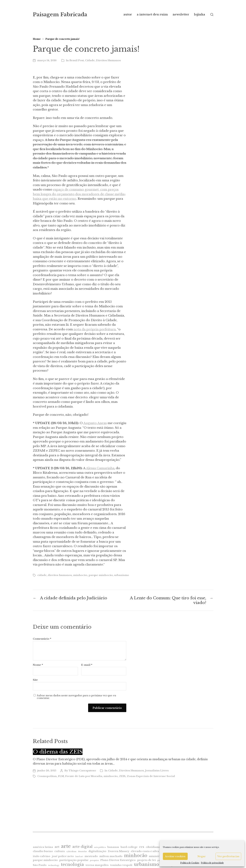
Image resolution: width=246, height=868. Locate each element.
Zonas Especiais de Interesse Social (151, 776)
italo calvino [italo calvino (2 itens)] (42, 856)
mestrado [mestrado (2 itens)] (91, 856)
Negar (202, 856)
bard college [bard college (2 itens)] (129, 847)
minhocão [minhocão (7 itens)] (136, 856)
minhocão (80, 575)
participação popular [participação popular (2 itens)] (74, 860)
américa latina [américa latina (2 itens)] (43, 847)
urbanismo (122, 575)
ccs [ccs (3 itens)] (142, 847)
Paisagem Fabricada (60, 14)
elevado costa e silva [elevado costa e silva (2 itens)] (145, 851)
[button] (212, 14)
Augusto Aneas (95, 423)
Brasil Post (77, 60)
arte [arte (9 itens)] (66, 846)
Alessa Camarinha (100, 468)
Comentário (42, 639)
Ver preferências (228, 856)
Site (35, 680)
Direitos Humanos (108, 60)
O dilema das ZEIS (58, 752)
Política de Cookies (190, 863)
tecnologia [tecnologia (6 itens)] (72, 864)
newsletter (181, 14)
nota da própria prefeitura (95, 329)
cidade (42, 575)
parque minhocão (101, 575)
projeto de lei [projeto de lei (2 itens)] (147, 860)
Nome (38, 665)
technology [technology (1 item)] (54, 865)
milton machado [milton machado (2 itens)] (111, 856)
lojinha (200, 14)
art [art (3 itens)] (57, 847)
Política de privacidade (212, 863)
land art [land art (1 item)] (79, 856)
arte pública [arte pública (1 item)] (100, 847)
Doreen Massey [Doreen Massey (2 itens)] (119, 851)
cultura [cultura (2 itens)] (60, 851)
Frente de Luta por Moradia (84, 776)
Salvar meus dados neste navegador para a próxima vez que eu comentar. (77, 697)
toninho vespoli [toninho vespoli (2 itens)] (121, 865)
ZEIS (122, 776)
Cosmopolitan (47, 776)
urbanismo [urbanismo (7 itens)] (146, 864)
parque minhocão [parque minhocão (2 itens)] (45, 860)
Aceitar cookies (175, 856)
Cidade (90, 60)
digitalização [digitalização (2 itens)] (97, 851)
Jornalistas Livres (157, 770)
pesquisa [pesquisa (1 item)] (94, 860)
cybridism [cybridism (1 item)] (71, 851)
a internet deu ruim (152, 14)
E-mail (87, 665)
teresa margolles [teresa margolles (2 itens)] (97, 865)
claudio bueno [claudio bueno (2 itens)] (43, 851)
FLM (61, 776)
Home (37, 39)
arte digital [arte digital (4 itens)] (82, 847)
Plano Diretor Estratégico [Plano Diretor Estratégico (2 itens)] (118, 860)
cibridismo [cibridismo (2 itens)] (153, 847)
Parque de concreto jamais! (62, 39)
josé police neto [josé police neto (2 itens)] (63, 856)
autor (128, 14)
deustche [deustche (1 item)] (82, 851)
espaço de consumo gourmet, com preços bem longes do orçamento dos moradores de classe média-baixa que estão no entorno (79, 194)
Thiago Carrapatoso (82, 770)
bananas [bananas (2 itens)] (113, 847)
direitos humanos (60, 575)
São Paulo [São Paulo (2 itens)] (40, 865)
